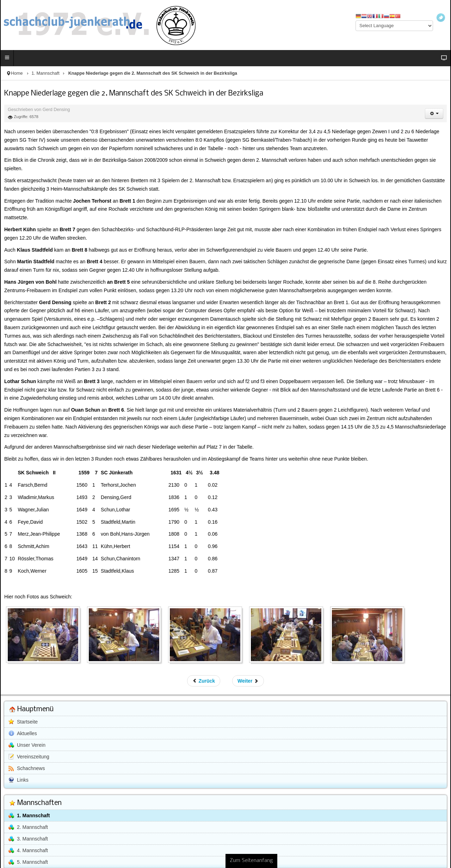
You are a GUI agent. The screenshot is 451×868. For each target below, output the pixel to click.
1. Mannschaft (46, 73)
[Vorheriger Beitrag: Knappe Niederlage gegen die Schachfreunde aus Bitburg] (204, 681)
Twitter (441, 18)
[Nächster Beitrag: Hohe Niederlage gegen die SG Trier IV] (248, 681)
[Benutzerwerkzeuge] (434, 113)
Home (17, 73)
